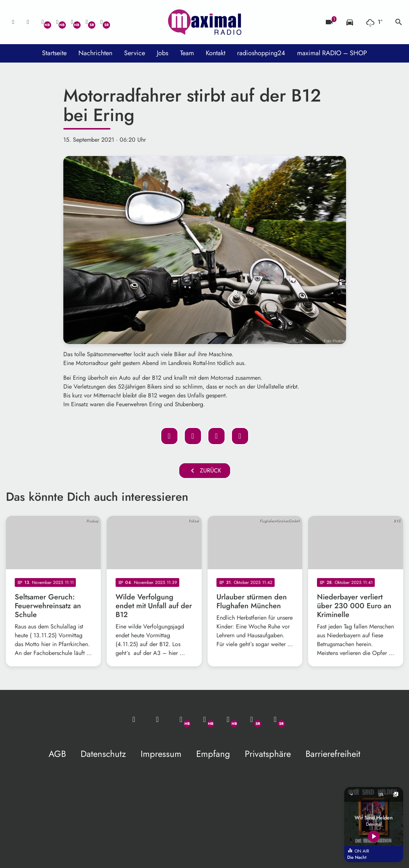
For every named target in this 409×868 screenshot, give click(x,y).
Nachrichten (95, 53)
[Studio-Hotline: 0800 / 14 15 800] (28, 22)
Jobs (163, 53)
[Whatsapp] (43, 22)
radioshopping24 (261, 53)
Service (135, 53)
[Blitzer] (329, 22)
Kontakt (216, 53)
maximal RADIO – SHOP (332, 53)
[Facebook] (57, 22)
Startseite (54, 53)
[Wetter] (374, 22)
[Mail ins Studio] (13, 22)
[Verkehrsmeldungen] (350, 22)
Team (187, 53)
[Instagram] (72, 22)
